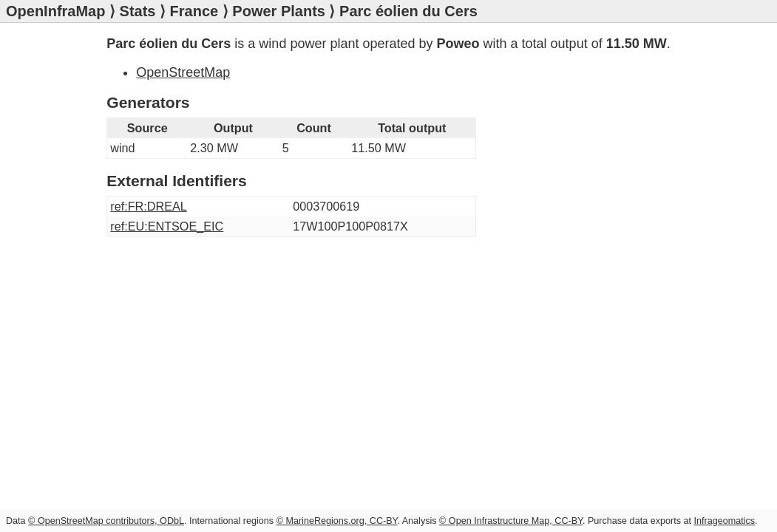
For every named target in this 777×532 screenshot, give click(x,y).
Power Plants (279, 11)
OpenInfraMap (55, 11)
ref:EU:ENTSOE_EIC (167, 226)
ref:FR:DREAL (148, 206)
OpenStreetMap (183, 72)
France (194, 11)
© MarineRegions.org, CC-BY (337, 521)
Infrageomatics (724, 521)
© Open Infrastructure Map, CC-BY (511, 521)
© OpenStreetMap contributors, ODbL (106, 521)
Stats (138, 11)
